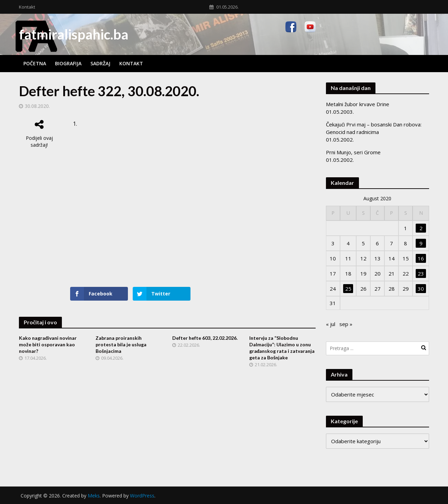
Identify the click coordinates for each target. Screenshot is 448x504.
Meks (94, 496)
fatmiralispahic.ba (74, 34)
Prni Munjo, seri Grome (353, 152)
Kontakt (27, 7)
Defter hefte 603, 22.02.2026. (205, 338)
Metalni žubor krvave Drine (358, 104)
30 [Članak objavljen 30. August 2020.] (421, 289)
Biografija (68, 63)
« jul (331, 324)
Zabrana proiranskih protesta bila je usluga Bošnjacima (121, 344)
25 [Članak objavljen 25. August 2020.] (348, 289)
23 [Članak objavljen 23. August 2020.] (421, 273)
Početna (35, 63)
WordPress (142, 496)
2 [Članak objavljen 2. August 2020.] (421, 228)
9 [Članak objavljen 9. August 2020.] (421, 243)
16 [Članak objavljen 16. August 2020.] (421, 258)
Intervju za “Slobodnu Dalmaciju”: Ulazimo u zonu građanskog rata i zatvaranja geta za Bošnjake (282, 348)
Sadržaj (100, 63)
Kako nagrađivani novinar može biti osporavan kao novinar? (48, 344)
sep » (346, 324)
